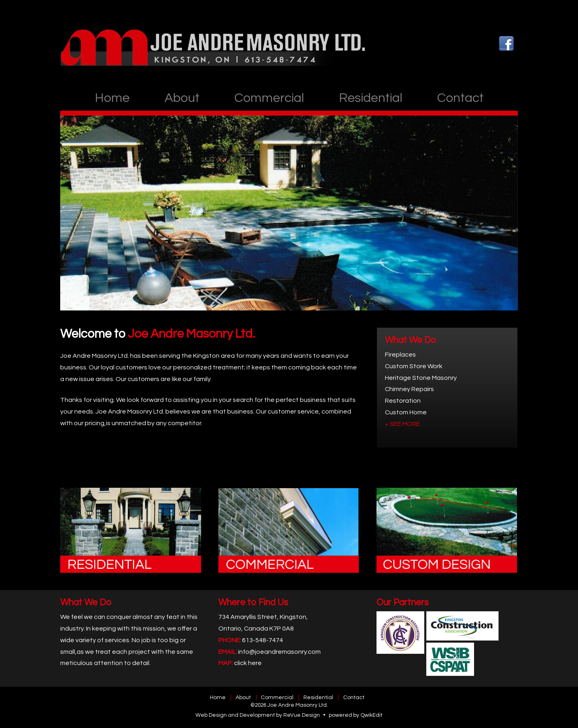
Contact (460, 98)
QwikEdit (371, 715)
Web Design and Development (235, 715)
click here (248, 663)
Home (112, 98)
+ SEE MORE (402, 424)
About (182, 98)
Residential (370, 98)
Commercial (269, 98)
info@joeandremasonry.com (279, 652)
